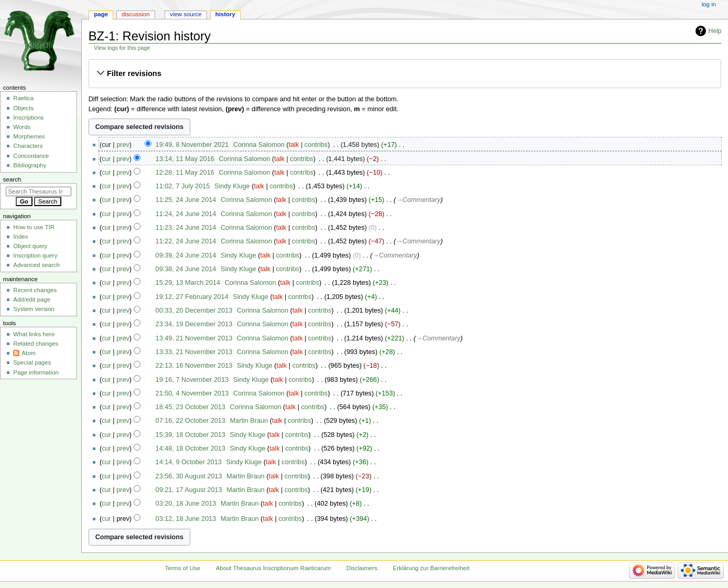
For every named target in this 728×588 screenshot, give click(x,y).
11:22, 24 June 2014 (186, 241)
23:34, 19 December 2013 (194, 324)
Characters (28, 146)
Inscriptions (28, 117)
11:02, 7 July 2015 (183, 186)
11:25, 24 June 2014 (186, 200)
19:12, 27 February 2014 (192, 297)
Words (22, 127)
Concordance (31, 156)
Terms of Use (183, 568)
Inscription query (35, 255)
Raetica (23, 98)
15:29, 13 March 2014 (188, 283)
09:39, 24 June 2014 (186, 255)
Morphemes (29, 136)
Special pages (32, 362)
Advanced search (36, 265)
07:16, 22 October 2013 (191, 421)
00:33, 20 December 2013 (194, 311)
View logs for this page (122, 48)
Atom (29, 353)
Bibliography (30, 165)
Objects (23, 108)
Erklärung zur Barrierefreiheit (431, 568)
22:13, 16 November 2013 (194, 366)
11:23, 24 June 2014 (186, 228)
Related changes (36, 344)
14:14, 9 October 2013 (189, 462)
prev (123, 145)
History (225, 14)
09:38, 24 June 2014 (186, 269)
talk (294, 145)
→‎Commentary (418, 200)
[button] (405, 73)
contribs (316, 145)
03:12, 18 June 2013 (186, 519)
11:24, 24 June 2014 (186, 214)
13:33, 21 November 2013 (194, 352)
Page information (36, 372)
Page (101, 14)
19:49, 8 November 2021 (192, 145)
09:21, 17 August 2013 (189, 490)
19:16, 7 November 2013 (192, 380)
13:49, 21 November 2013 (194, 338)
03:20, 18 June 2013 (186, 504)
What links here (34, 334)
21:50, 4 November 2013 (192, 393)
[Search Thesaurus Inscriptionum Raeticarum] (39, 191)
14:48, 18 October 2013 (191, 448)
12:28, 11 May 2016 (185, 173)
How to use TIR (34, 227)
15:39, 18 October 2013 (191, 435)
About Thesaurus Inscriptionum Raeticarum (273, 568)
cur (106, 159)
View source (186, 14)
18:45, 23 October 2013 (191, 407)
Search (12, 179)
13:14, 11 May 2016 (185, 159)
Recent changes (35, 290)
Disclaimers (362, 568)
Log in (709, 4)
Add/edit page (32, 300)
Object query (30, 246)
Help (715, 31)
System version (34, 309)
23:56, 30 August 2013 (189, 476)
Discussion (135, 14)
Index (20, 237)
